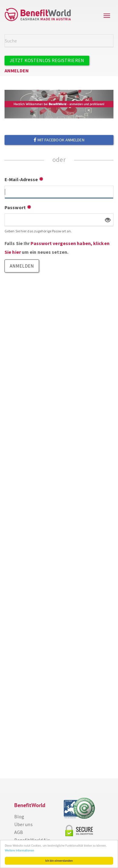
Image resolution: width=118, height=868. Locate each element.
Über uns (23, 824)
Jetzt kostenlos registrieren (47, 60)
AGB (19, 832)
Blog (19, 816)
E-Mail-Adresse (21, 179)
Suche (110, 40)
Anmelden (17, 71)
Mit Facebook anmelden (59, 140)
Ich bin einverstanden (59, 861)
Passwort (15, 207)
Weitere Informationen (20, 850)
